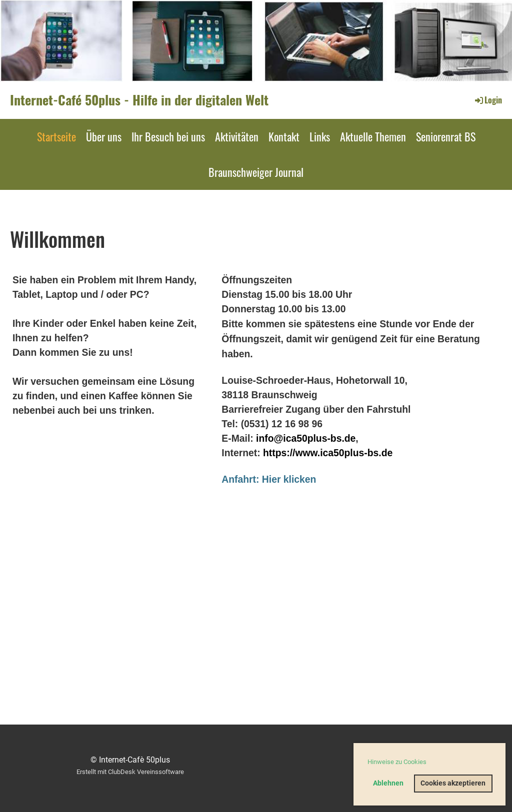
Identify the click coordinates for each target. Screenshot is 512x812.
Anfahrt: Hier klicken (269, 479)
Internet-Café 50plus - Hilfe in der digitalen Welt (139, 100)
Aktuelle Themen (373, 136)
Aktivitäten (237, 136)
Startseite (56, 136)
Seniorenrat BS (446, 136)
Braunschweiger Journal (256, 172)
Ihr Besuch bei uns (168, 136)
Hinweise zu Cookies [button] (397, 762)
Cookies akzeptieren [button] (453, 783)
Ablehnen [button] (388, 783)
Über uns (104, 136)
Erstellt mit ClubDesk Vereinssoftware (130, 772)
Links (320, 136)
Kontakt (284, 136)
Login (488, 100)
